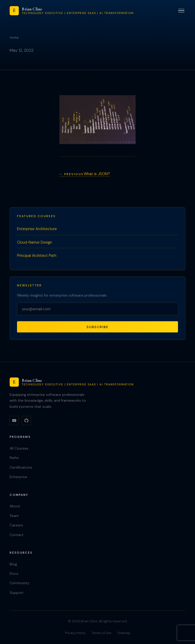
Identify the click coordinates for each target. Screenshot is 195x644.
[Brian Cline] (72, 11)
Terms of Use (102, 633)
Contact (17, 535)
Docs (14, 573)
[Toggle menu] (181, 11)
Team (14, 516)
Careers (16, 525)
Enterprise (18, 477)
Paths (14, 458)
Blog (13, 564)
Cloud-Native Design (35, 242)
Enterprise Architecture (37, 229)
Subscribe (97, 327)
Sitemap (124, 633)
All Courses (19, 448)
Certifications (21, 467)
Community (20, 583)
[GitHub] (26, 421)
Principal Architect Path (37, 256)
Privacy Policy (75, 633)
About (15, 506)
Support (17, 593)
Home (14, 38)
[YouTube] (14, 421)
